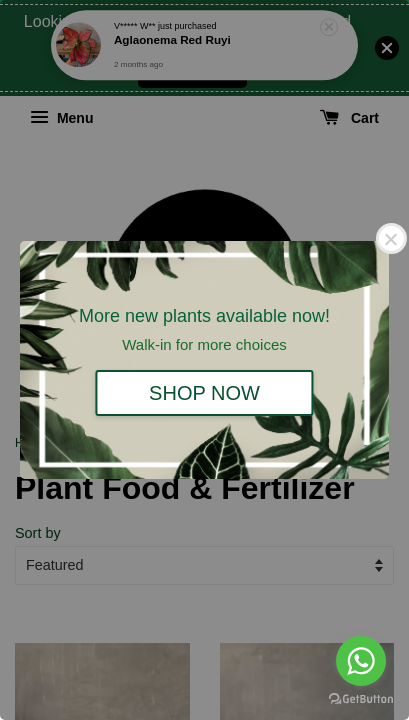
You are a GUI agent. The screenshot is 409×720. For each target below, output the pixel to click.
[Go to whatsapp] (361, 661)
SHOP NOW (204, 393)
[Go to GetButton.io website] (361, 699)
